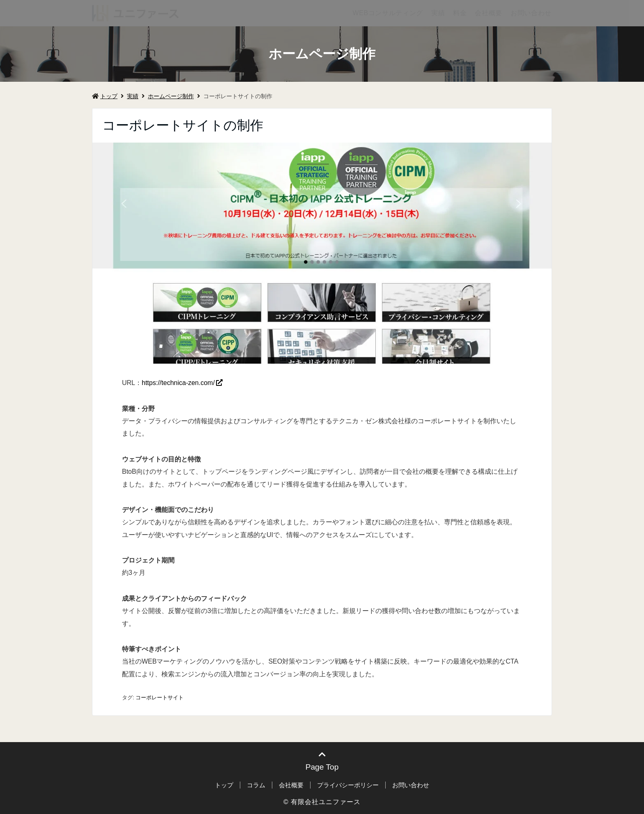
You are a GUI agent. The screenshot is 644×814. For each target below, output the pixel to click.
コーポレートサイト (160, 698)
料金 (460, 13)
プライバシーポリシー (348, 785)
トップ (105, 96)
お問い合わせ (531, 13)
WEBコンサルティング (388, 13)
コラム (256, 785)
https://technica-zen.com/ (178, 383)
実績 (438, 13)
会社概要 (489, 13)
